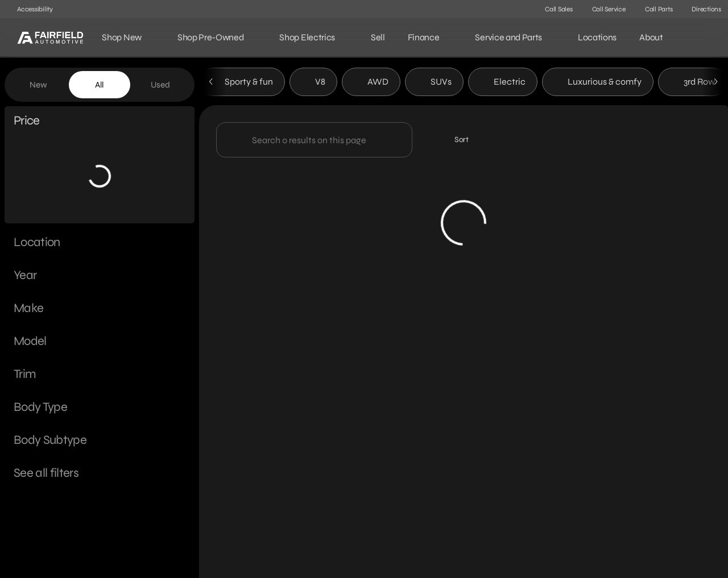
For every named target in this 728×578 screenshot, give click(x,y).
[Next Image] (715, 85)
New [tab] (38, 85)
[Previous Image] (212, 85)
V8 (313, 84)
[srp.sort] (455, 143)
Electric (503, 84)
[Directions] (701, 9)
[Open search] (702, 38)
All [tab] (99, 85)
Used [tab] (160, 85)
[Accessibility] (30, 9)
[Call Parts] (654, 9)
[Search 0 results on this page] (314, 143)
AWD (371, 84)
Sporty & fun (242, 84)
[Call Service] (604, 9)
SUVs (434, 84)
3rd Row (692, 84)
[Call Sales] (554, 9)
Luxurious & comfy (598, 84)
